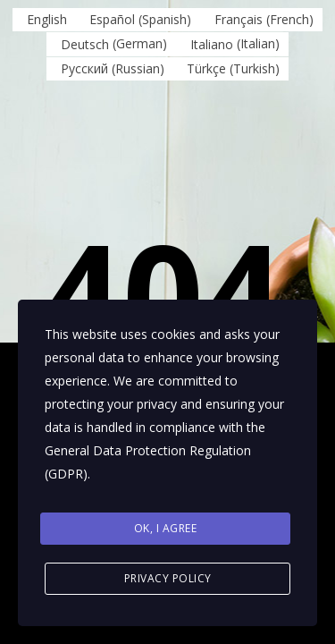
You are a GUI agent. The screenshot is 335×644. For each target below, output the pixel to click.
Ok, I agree (166, 528)
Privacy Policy (168, 578)
